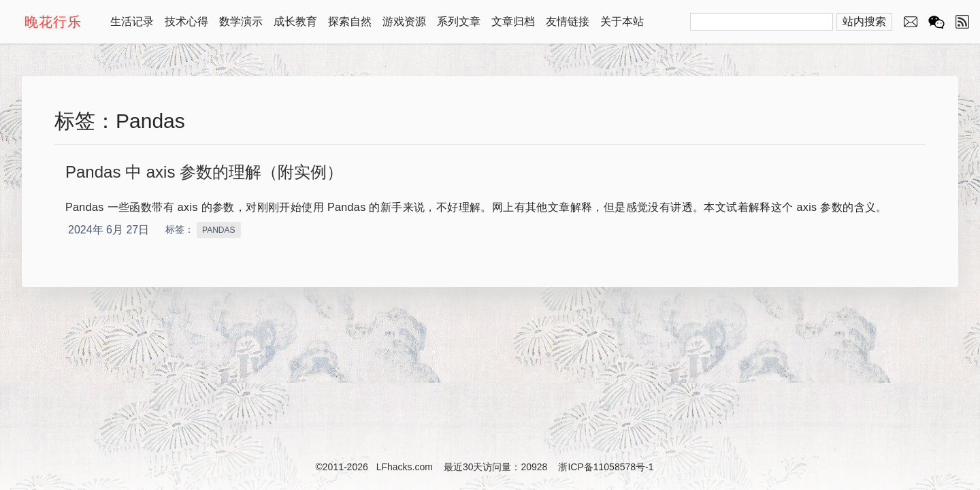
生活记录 (132, 21)
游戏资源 (404, 21)
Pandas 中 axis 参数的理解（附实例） (204, 172)
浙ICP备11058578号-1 (606, 467)
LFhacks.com (405, 467)
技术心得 (186, 21)
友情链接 (568, 21)
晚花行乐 (53, 22)
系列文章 (459, 21)
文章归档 (513, 21)
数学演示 (241, 21)
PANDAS (218, 230)
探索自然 (350, 21)
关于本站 (622, 21)
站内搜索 (864, 21)
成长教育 (295, 21)
